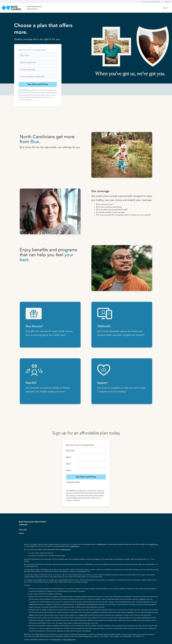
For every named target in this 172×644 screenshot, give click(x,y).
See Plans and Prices (38, 84)
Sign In (21, 533)
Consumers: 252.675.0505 (151, 2)
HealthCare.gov (101, 544)
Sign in (166, 8)
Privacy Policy (57, 640)
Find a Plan (23, 530)
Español (167, 2)
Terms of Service (68, 640)
